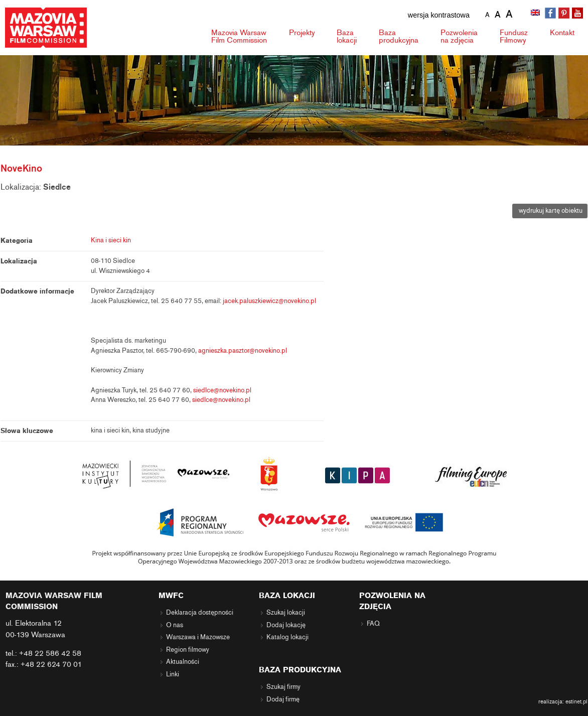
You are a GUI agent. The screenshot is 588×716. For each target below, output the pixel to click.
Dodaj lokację (286, 625)
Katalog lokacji (287, 637)
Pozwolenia (459, 36)
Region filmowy (188, 650)
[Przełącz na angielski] (536, 14)
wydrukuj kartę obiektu (550, 211)
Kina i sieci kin (111, 240)
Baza (347, 36)
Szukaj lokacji (286, 613)
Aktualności (183, 662)
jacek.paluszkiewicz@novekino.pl (269, 301)
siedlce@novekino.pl (222, 390)
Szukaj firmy (283, 687)
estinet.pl (576, 701)
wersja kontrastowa (439, 15)
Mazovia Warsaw (239, 36)
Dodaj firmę (283, 699)
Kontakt (562, 33)
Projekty (302, 33)
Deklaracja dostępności (200, 613)
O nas (175, 625)
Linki (173, 674)
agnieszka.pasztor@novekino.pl (243, 351)
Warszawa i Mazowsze (198, 637)
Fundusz (514, 36)
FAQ (373, 624)
